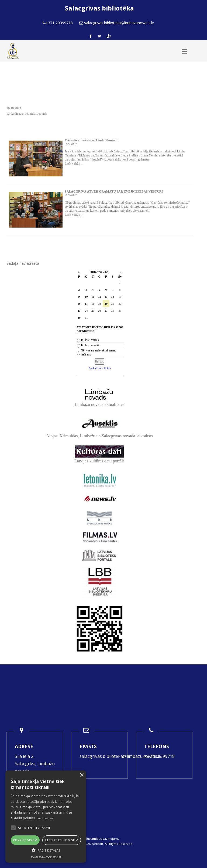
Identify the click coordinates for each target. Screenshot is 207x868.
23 (79, 311)
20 (106, 304)
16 (79, 304)
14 (113, 297)
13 (106, 297)
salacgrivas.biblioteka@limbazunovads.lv (120, 756)
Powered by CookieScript (46, 857)
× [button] (82, 775)
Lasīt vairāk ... (74, 163)
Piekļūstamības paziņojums (100, 839)
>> (120, 272)
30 (79, 318)
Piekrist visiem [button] (25, 840)
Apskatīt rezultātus (100, 368)
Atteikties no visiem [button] (62, 840)
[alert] (46, 817)
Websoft (97, 844)
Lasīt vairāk (45, 818)
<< (79, 272)
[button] (46, 850)
